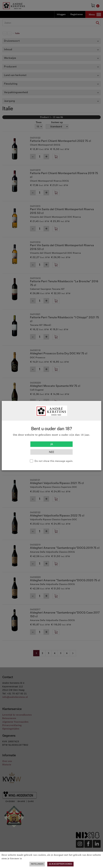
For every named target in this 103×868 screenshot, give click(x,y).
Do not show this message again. (54, 461)
